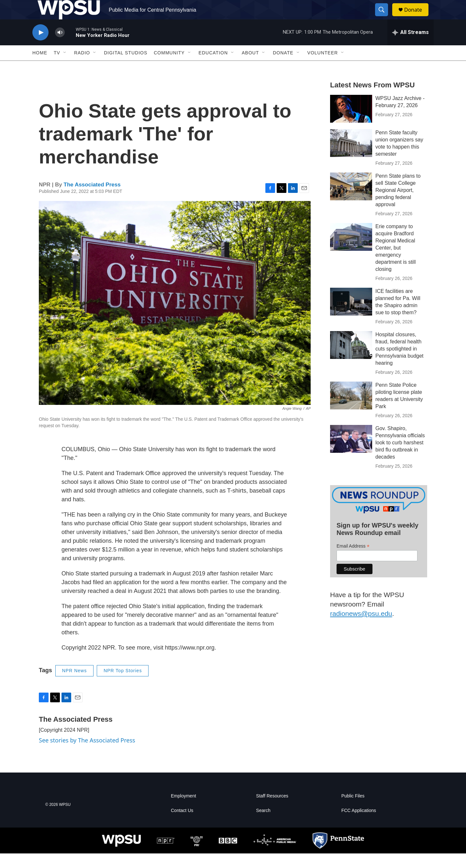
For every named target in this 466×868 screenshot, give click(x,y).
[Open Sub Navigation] (65, 67)
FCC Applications (359, 825)
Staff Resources (272, 811)
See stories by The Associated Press (87, 755)
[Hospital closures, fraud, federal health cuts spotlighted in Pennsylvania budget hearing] (351, 360)
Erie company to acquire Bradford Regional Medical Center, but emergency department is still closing (396, 262)
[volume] (60, 47)
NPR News (74, 685)
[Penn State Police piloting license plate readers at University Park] (351, 410)
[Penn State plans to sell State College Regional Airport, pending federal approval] (351, 201)
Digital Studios (126, 67)
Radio (82, 67)
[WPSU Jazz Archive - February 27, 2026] (351, 123)
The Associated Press (92, 199)
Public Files (353, 811)
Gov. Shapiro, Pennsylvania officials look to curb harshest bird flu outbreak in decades (400, 457)
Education (213, 67)
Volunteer (323, 67)
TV (57, 67)
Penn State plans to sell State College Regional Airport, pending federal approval (398, 205)
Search (263, 825)
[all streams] (411, 47)
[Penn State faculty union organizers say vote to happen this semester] (351, 158)
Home (40, 67)
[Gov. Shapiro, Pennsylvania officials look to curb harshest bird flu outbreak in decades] (351, 453)
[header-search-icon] (384, 17)
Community (169, 67)
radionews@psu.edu (361, 628)
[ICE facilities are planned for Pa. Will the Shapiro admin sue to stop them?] (351, 316)
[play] (40, 47)
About (250, 67)
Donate (417, 17)
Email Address (353, 561)
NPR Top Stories (123, 685)
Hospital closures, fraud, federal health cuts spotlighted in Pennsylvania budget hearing (399, 363)
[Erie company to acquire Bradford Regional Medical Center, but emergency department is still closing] (351, 251)
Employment (183, 811)
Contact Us (182, 825)
